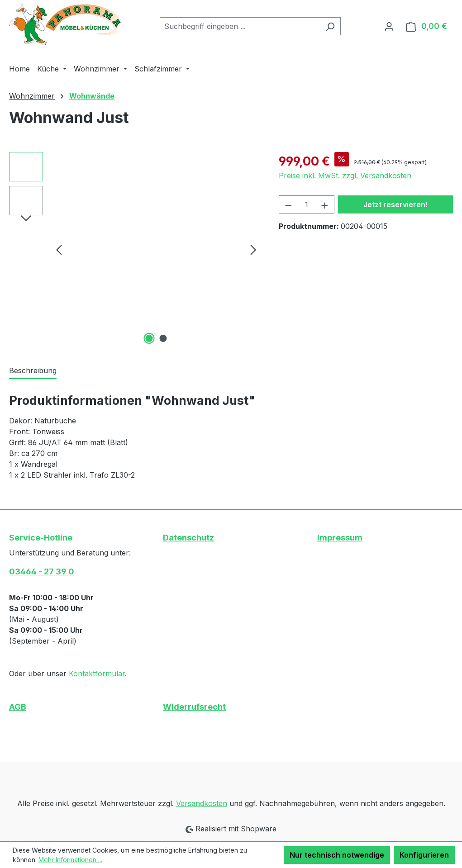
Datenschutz (188, 538)
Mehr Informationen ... (70, 860)
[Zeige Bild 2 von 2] (163, 338)
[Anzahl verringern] (288, 204)
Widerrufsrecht (194, 707)
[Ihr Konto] (389, 26)
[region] (135, 249)
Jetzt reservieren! (395, 204)
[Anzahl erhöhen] (325, 204)
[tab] (33, 371)
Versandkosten (202, 803)
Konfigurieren (424, 855)
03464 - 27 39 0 (42, 572)
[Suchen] (330, 26)
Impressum (340, 538)
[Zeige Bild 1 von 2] (149, 338)
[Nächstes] (253, 249)
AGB (18, 707)
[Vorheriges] (59, 249)
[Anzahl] (306, 204)
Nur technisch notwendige (337, 855)
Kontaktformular (97, 674)
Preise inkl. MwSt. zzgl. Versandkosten (345, 175)
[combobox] (240, 26)
